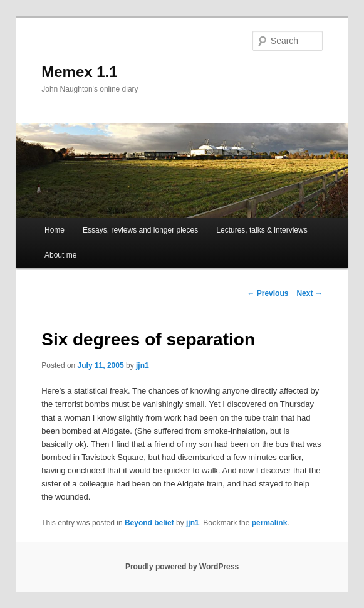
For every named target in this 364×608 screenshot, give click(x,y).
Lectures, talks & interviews (262, 230)
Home (55, 230)
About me (60, 255)
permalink (270, 523)
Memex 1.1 (79, 72)
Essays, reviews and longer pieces (140, 230)
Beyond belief (149, 523)
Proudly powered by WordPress (182, 567)
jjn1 (143, 365)
